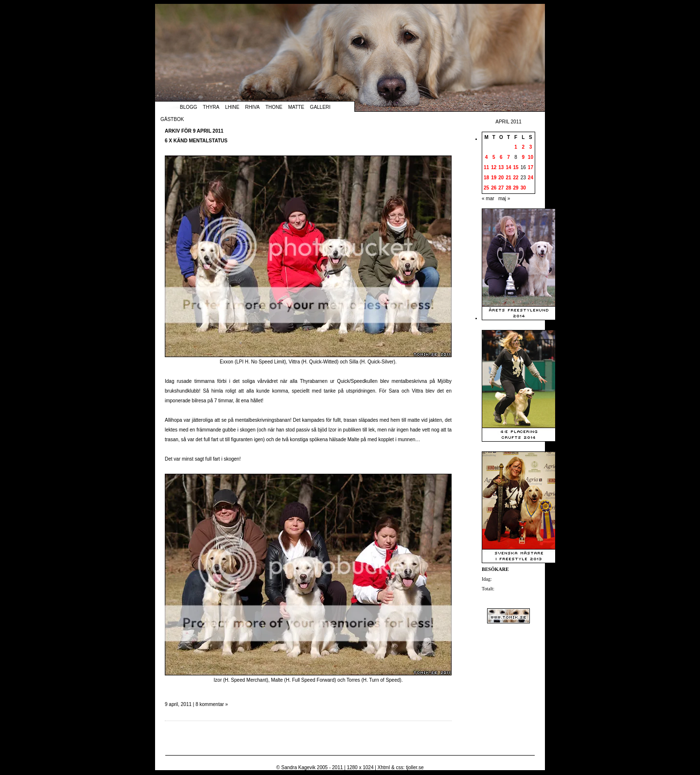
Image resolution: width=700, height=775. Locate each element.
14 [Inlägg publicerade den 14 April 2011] (508, 167)
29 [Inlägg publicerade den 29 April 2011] (516, 188)
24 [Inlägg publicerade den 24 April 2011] (531, 178)
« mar (488, 198)
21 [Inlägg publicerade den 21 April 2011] (508, 178)
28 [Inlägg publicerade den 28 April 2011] (508, 188)
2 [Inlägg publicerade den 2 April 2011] (523, 147)
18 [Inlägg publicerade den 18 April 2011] (486, 178)
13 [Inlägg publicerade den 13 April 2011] (501, 167)
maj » (504, 198)
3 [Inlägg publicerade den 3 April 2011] (531, 147)
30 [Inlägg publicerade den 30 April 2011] (523, 188)
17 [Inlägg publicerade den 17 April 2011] (531, 167)
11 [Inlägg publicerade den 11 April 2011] (486, 167)
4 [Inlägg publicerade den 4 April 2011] (487, 157)
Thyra (211, 107)
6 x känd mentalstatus (196, 141)
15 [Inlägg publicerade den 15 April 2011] (516, 167)
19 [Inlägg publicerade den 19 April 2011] (494, 178)
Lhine (232, 107)
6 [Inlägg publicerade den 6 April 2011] (501, 157)
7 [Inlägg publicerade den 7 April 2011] (508, 157)
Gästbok (172, 119)
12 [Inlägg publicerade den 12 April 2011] (494, 167)
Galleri (320, 107)
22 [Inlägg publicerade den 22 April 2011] (516, 178)
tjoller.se (415, 767)
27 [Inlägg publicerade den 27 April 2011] (501, 188)
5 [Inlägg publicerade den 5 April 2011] (494, 157)
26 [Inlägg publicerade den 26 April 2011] (494, 188)
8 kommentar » (212, 704)
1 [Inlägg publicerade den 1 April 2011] (516, 147)
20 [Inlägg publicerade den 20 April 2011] (501, 178)
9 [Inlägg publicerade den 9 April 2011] (523, 157)
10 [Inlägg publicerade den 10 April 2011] (531, 157)
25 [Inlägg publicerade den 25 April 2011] (486, 188)
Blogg (189, 107)
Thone (274, 107)
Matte (296, 107)
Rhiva (252, 107)
